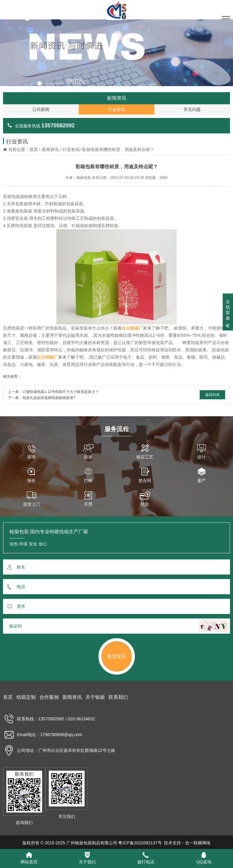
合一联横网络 (198, 843)
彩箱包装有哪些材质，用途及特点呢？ (118, 149)
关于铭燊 (95, 697)
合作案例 (49, 697)
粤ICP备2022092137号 (140, 843)
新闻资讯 (50, 149)
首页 (34, 149)
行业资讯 (71, 149)
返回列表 (212, 395)
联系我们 (118, 697)
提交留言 (117, 656)
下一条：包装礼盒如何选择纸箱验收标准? (42, 398)
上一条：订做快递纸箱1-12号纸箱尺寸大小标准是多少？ (53, 392)
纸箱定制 (26, 697)
